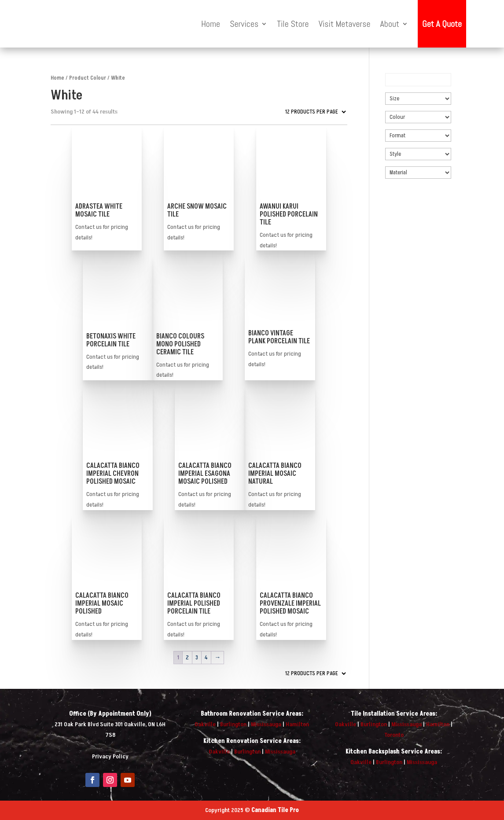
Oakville (205, 724)
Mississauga (266, 724)
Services (244, 24)
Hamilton (297, 724)
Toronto (394, 735)
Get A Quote (442, 24)
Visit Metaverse (345, 24)
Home (211, 24)
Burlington (233, 724)
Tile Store (293, 24)
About (390, 24)
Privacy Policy (110, 756)
